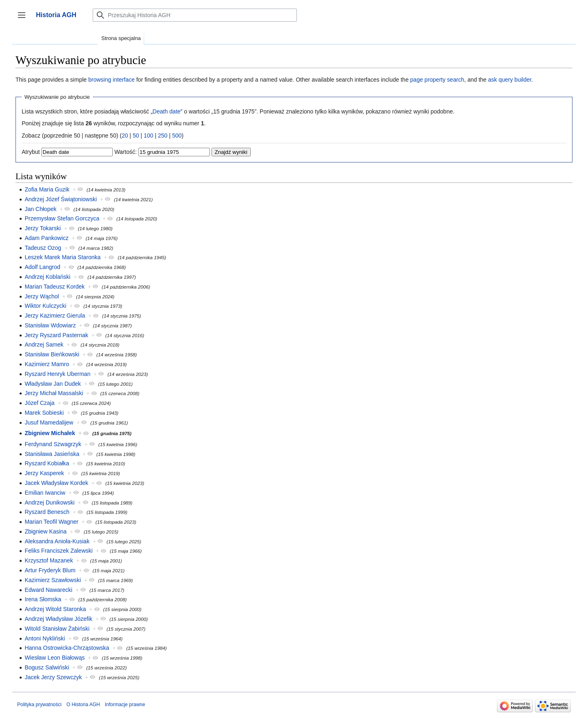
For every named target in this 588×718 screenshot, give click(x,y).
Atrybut (31, 152)
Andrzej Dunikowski (49, 502)
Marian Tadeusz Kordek (55, 287)
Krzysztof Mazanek (49, 560)
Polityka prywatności (39, 705)
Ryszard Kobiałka (47, 463)
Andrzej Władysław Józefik (58, 619)
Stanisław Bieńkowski (52, 354)
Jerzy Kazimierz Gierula (55, 316)
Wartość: (126, 152)
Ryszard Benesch (47, 512)
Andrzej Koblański (47, 277)
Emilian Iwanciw (45, 493)
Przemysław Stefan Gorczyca (62, 218)
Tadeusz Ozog (43, 248)
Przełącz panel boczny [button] (24, 19)
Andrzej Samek (44, 345)
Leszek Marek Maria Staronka (62, 257)
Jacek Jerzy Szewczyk (53, 677)
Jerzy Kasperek (44, 473)
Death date (167, 111)
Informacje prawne (125, 705)
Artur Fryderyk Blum (50, 570)
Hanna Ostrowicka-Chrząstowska (67, 648)
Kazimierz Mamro (47, 364)
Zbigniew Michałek (50, 433)
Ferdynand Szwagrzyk (53, 444)
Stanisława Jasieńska (52, 454)
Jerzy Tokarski (42, 228)
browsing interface (111, 80)
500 (177, 136)
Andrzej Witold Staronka (55, 609)
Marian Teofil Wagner (51, 522)
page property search (437, 80)
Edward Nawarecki (48, 590)
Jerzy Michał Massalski (54, 393)
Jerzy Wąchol (42, 296)
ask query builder (510, 80)
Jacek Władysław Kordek (56, 483)
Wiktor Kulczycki (45, 306)
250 (163, 136)
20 (125, 136)
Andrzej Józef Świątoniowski (61, 199)
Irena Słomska (43, 599)
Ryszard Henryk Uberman (57, 374)
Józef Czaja (39, 403)
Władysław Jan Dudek (53, 384)
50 (136, 136)
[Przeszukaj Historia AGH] (195, 15)
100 (148, 136)
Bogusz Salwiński (47, 667)
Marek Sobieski (44, 413)
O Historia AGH (83, 705)
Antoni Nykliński (45, 638)
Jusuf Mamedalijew (49, 422)
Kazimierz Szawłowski (53, 580)
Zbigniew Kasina (46, 531)
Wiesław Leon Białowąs (55, 658)
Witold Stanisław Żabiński (57, 629)
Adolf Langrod (42, 267)
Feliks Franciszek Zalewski (58, 551)
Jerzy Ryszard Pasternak (56, 335)
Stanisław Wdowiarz (50, 325)
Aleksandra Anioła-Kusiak (57, 541)
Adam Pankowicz (46, 238)
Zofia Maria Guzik (47, 189)
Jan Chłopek (40, 209)
